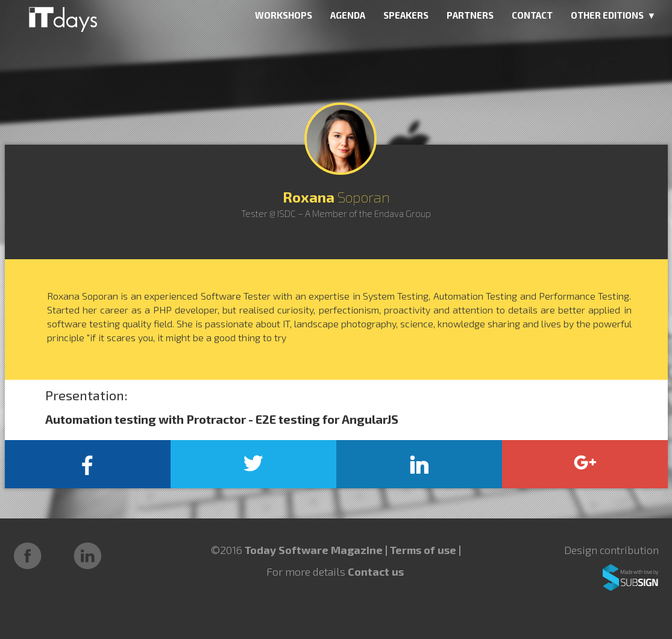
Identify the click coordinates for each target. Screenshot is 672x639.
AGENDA (348, 15)
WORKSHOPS (284, 15)
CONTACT (532, 15)
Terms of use (424, 550)
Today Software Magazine (314, 550)
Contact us (376, 571)
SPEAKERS (406, 15)
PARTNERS (470, 15)
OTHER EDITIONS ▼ (614, 15)
